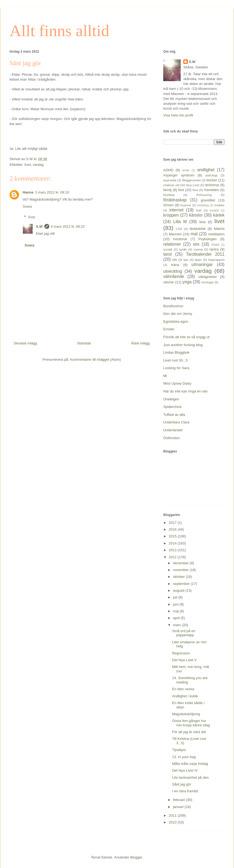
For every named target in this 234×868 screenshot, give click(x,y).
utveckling (173, 271)
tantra (214, 249)
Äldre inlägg (140, 343)
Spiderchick (172, 407)
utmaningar (202, 264)
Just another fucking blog (183, 345)
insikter (219, 205)
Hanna (28, 192)
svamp (198, 249)
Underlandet (173, 430)
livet (28, 165)
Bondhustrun (173, 306)
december (181, 563)
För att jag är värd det (189, 732)
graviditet (208, 200)
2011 (173, 815)
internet (176, 210)
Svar (32, 217)
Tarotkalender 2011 (205, 254)
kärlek (219, 215)
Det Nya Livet (190, 185)
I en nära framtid (185, 791)
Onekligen (171, 399)
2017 (173, 523)
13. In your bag (184, 757)
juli (176, 597)
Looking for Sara (176, 368)
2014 (173, 543)
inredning (203, 205)
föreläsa (169, 195)
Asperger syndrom (179, 175)
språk (183, 249)
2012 (173, 557)
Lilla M (180, 222)
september (182, 584)
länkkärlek (198, 229)
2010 (173, 822)
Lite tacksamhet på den (190, 777)
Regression (181, 653)
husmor (186, 205)
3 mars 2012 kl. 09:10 (52, 192)
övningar (207, 282)
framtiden (212, 190)
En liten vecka (183, 689)
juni (176, 604)
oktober (179, 577)
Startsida (84, 343)
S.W (39, 226)
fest (181, 190)
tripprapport (216, 260)
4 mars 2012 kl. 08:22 (68, 226)
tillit (175, 260)
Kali (199, 210)
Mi (165, 376)
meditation (216, 234)
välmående (174, 276)
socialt (168, 249)
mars (178, 625)
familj (167, 190)
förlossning (204, 195)
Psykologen (207, 239)
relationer (172, 244)
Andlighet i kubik (185, 696)
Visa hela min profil (178, 115)
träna (175, 265)
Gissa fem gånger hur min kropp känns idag (191, 723)
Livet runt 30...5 (175, 360)
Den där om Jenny (178, 314)
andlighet (206, 170)
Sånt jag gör (181, 784)
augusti (179, 590)
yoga (187, 282)
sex (196, 244)
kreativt (214, 210)
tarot (167, 254)
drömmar (212, 185)
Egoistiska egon (176, 321)
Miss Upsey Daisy (177, 383)
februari (180, 800)
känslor (196, 215)
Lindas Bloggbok (176, 352)
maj (176, 611)
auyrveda (170, 180)
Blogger (136, 857)
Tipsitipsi (179, 750)
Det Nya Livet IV (185, 770)
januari (179, 807)
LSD (179, 229)
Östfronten (172, 438)
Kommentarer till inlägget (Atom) (95, 359)
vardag (38, 165)
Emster (169, 329)
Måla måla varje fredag (190, 764)
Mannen (175, 234)
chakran (169, 185)
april (177, 618)
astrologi (211, 175)
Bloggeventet (191, 180)
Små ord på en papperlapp (184, 633)
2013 (173, 550)
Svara (27, 206)
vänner (169, 282)
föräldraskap (175, 200)
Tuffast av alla (174, 415)
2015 (173, 536)
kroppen (171, 215)
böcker (212, 180)
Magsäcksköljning (186, 714)
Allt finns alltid (59, 31)
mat (194, 234)
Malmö (219, 229)
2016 (173, 529)
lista (202, 222)
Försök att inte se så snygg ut (186, 337)
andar (186, 170)
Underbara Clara (176, 422)
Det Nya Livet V (184, 660)
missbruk (180, 239)
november (181, 570)
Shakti (215, 245)
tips (186, 260)
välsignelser (208, 277)
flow (195, 190)
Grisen (168, 205)
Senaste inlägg (25, 343)
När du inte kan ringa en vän (185, 391)
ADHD (168, 170)
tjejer (198, 260)
